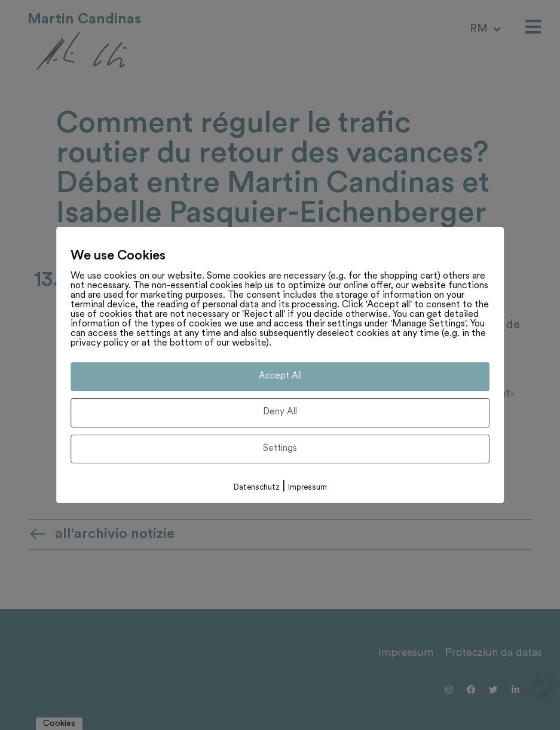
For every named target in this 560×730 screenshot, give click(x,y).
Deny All (280, 412)
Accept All (280, 376)
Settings (280, 449)
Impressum (307, 488)
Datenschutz (257, 488)
